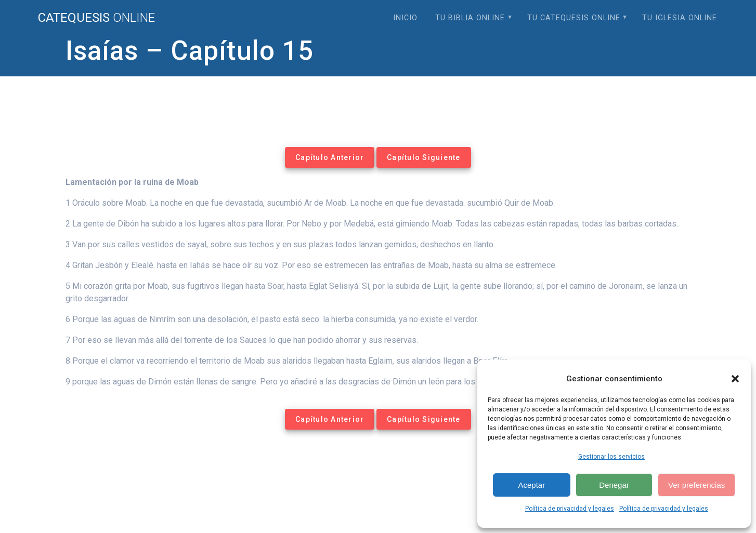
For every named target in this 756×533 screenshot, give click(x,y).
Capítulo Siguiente (424, 157)
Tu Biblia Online (470, 18)
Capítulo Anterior (330, 157)
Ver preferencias (696, 485)
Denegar (614, 485)
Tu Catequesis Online (574, 18)
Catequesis (96, 18)
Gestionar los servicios (611, 457)
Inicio (405, 18)
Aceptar (531, 485)
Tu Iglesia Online (680, 18)
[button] (735, 379)
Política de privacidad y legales (570, 509)
